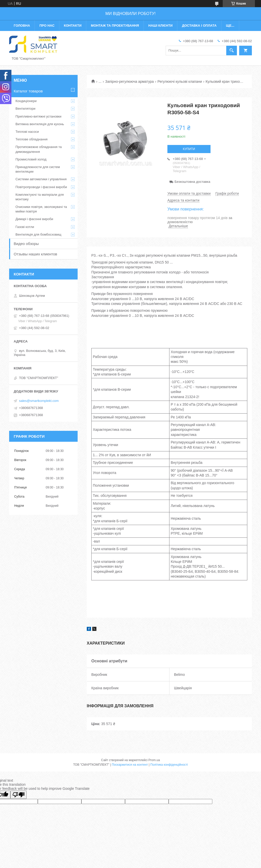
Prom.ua (154, 760)
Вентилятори (25, 109)
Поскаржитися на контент (130, 765)
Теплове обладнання (31, 139)
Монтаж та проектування (115, 26)
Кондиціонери (26, 101)
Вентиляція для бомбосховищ (38, 234)
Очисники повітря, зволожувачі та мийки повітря (41, 209)
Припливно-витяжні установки (38, 116)
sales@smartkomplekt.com (39, 401)
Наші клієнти (161, 26)
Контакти (73, 26)
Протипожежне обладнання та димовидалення (39, 149)
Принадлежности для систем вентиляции (38, 169)
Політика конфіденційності (169, 765)
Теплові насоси (27, 132)
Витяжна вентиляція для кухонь (40, 124)
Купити (189, 149)
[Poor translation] (19, 795)
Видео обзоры (26, 244)
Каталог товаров (28, 91)
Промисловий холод (31, 159)
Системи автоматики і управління (41, 179)
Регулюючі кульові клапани (180, 81)
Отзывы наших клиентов (35, 254)
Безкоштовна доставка (192, 182)
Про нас (47, 26)
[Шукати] (232, 51)
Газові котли (25, 227)
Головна (22, 26)
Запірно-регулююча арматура (130, 81)
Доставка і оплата (199, 26)
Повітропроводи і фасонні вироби (41, 187)
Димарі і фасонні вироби (34, 219)
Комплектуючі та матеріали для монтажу (40, 197)
